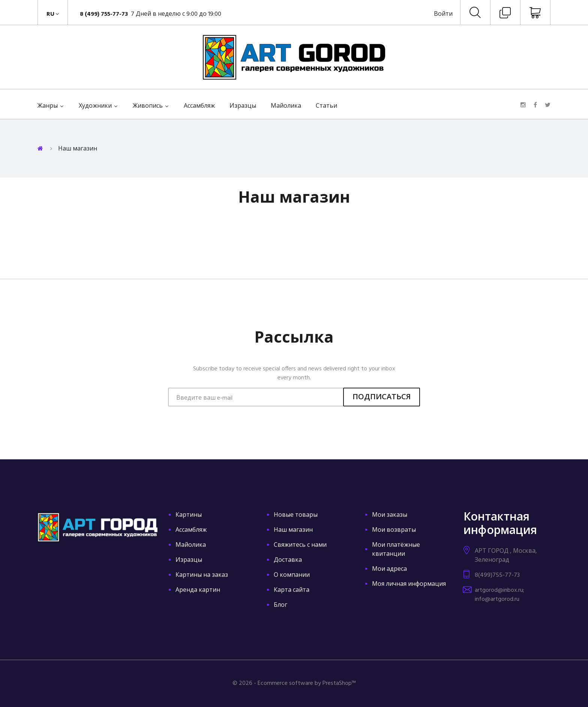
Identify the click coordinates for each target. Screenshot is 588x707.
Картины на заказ (202, 575)
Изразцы (243, 106)
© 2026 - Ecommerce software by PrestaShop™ (294, 683)
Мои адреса (389, 569)
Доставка (288, 560)
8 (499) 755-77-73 (105, 14)
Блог (280, 605)
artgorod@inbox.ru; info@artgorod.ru (499, 595)
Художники (95, 106)
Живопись (148, 106)
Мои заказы (390, 515)
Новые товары (296, 515)
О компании (292, 575)
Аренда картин (198, 590)
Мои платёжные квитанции (396, 550)
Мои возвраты (394, 530)
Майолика (286, 106)
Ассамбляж (199, 106)
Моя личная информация (409, 584)
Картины (189, 515)
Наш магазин (293, 530)
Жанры (48, 106)
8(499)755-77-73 (497, 575)
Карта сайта (292, 590)
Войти (443, 14)
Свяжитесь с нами (300, 545)
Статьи (326, 106)
